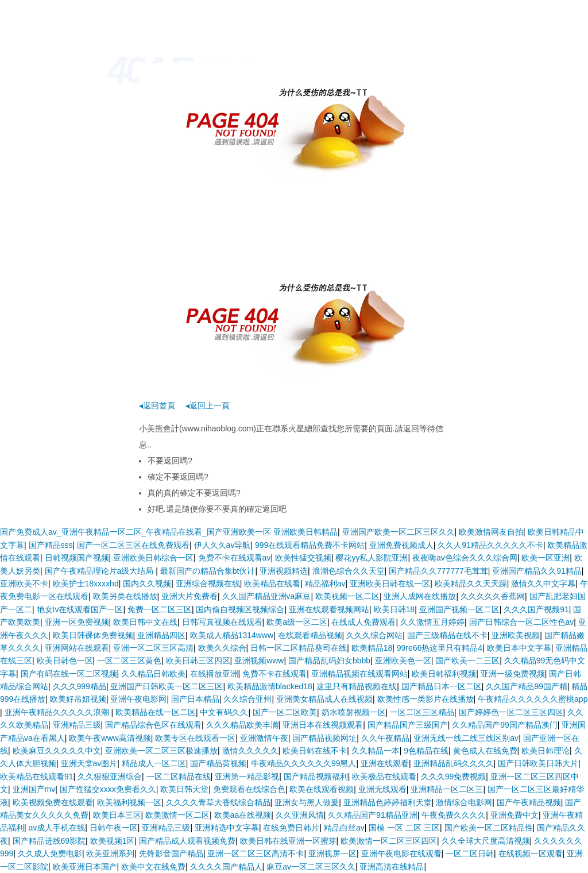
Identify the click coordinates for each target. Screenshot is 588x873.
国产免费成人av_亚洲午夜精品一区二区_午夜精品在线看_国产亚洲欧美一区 (136, 532)
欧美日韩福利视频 (444, 674)
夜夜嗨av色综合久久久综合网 (465, 558)
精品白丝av (344, 828)
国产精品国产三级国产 (408, 725)
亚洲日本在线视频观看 (323, 725)
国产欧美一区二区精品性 (489, 828)
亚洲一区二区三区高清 (153, 648)
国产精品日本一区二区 (442, 686)
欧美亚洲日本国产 (85, 867)
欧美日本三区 (117, 815)
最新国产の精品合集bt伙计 (208, 571)
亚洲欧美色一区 (403, 660)
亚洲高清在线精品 (392, 867)
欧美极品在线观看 (384, 777)
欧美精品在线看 (272, 584)
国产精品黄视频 (218, 763)
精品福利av (325, 584)
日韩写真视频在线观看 (222, 622)
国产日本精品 (195, 699)
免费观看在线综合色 (249, 789)
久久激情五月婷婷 (432, 622)
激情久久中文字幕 (543, 584)
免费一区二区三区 (160, 609)
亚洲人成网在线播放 (420, 596)
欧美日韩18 (394, 609)
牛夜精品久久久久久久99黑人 (304, 763)
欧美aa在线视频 (243, 815)
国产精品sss (51, 545)
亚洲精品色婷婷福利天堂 (388, 802)
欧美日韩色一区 (65, 660)
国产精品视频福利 (316, 777)
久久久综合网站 (374, 635)
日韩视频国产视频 (77, 558)
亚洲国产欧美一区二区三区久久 (399, 532)
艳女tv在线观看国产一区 (80, 609)
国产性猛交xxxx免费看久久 (108, 789)
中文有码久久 (224, 712)
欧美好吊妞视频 (78, 699)
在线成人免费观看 (363, 622)
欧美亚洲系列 (110, 853)
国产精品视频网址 (324, 738)
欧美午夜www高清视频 (110, 738)
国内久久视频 (147, 584)
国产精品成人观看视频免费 (187, 841)
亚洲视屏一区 (332, 853)
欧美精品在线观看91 (37, 777)
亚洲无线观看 (382, 789)
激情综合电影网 (464, 802)
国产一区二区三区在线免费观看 (133, 545)
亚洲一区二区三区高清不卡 (256, 853)
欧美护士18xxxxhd (86, 584)
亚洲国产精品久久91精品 (537, 571)
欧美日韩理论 (546, 751)
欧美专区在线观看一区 (195, 738)
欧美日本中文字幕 (519, 648)
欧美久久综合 (222, 648)
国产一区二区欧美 (285, 712)
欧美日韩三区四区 (198, 660)
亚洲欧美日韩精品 (305, 532)
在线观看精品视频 (310, 635)
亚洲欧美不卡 (24, 584)
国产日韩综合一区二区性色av (522, 622)
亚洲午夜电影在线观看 (401, 853)
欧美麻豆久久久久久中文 (57, 751)
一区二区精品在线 (179, 777)
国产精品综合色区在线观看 (153, 725)
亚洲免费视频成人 (401, 545)
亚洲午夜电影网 (138, 699)
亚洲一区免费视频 (77, 622)
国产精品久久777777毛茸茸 (438, 571)
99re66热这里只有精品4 (440, 648)
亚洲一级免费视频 (513, 674)
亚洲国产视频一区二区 (459, 609)
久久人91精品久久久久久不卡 (490, 545)
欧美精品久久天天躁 (471, 584)
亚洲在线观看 (385, 763)
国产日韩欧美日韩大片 (538, 763)
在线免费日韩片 (291, 828)
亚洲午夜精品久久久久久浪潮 (58, 712)
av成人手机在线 (57, 828)
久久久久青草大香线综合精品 (218, 802)
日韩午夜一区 (114, 828)
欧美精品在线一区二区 (156, 712)
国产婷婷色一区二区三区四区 (511, 712)
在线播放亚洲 (214, 674)
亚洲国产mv (34, 789)
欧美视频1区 (113, 841)
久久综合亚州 (247, 699)
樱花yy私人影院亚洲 (372, 558)
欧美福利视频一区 (129, 802)
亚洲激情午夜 (264, 738)
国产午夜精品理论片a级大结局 (100, 571)
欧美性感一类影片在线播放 (425, 699)
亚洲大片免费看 (189, 596)
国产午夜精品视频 (529, 802)
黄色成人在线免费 (485, 751)
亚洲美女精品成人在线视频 (324, 699)
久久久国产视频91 (536, 609)
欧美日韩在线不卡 (315, 751)
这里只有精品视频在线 (357, 686)
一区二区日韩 (470, 853)
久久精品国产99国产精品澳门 (505, 725)
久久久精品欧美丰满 (242, 725)
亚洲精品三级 (77, 725)
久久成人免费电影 (50, 853)
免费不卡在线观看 (274, 674)
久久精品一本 (376, 751)
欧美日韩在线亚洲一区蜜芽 (288, 841)
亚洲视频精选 (284, 571)
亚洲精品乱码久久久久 (454, 763)
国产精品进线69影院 (49, 841)
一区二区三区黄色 (129, 660)
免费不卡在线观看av (235, 558)
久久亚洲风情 (300, 815)
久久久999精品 (80, 686)
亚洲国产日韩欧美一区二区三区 (167, 686)
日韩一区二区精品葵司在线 (299, 648)
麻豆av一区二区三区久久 (311, 867)
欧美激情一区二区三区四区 (389, 841)
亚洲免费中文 (514, 815)
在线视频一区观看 (531, 853)
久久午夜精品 (385, 738)
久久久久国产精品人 (226, 867)
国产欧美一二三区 (467, 660)
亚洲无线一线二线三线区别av (466, 738)
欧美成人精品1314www (232, 635)
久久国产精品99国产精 (527, 686)
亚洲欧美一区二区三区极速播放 (161, 751)
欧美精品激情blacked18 (270, 686)
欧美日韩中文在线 (145, 622)
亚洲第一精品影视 (247, 777)
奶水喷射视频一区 (354, 712)
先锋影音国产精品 (171, 853)
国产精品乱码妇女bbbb (329, 660)
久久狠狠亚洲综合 (110, 777)
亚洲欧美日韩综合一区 (153, 558)
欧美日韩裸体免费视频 (93, 635)
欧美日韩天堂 (184, 789)
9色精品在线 (426, 751)
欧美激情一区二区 (177, 815)
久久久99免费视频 (454, 777)
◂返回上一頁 (208, 405)
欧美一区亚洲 (546, 558)
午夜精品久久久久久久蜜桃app (533, 699)
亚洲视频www (259, 660)
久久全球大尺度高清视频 (486, 841)
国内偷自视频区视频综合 (240, 609)
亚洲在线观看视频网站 (329, 609)
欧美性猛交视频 (303, 558)
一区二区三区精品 (422, 712)
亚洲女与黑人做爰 (307, 802)
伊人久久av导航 (223, 545)
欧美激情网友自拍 (491, 532)
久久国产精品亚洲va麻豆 (267, 596)
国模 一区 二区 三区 (404, 828)
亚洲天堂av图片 (89, 763)
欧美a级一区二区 (297, 622)
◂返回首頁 (157, 405)
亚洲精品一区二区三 (447, 789)
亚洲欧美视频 (516, 635)
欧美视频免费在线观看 (53, 802)
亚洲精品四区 (161, 635)
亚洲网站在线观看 (77, 648)
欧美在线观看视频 (322, 789)
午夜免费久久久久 (454, 815)
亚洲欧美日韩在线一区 (390, 584)
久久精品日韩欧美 (153, 674)
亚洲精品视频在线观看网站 (359, 674)
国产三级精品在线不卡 (447, 635)
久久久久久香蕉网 (493, 596)
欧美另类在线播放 (125, 596)
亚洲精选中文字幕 (227, 828)
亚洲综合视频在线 (208, 584)
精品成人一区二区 (154, 763)
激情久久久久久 (250, 751)
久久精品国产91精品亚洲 (373, 815)
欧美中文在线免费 (153, 867)
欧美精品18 (372, 648)
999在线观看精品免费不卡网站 (310, 545)
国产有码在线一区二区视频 (69, 674)
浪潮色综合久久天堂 (349, 571)
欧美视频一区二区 (347, 596)
